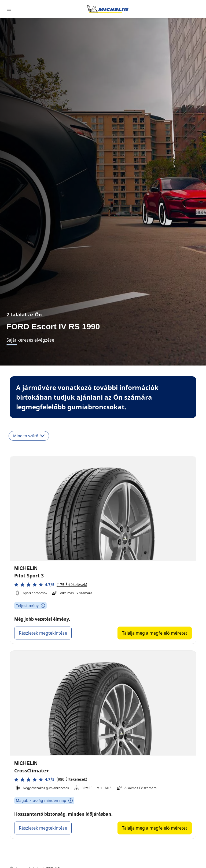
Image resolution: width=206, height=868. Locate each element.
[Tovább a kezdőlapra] (108, 9)
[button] (51, 585)
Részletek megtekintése (43, 633)
